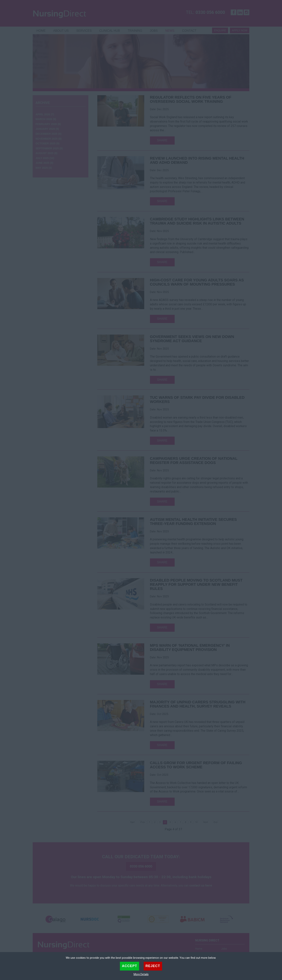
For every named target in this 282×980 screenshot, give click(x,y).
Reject (153, 966)
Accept (129, 966)
